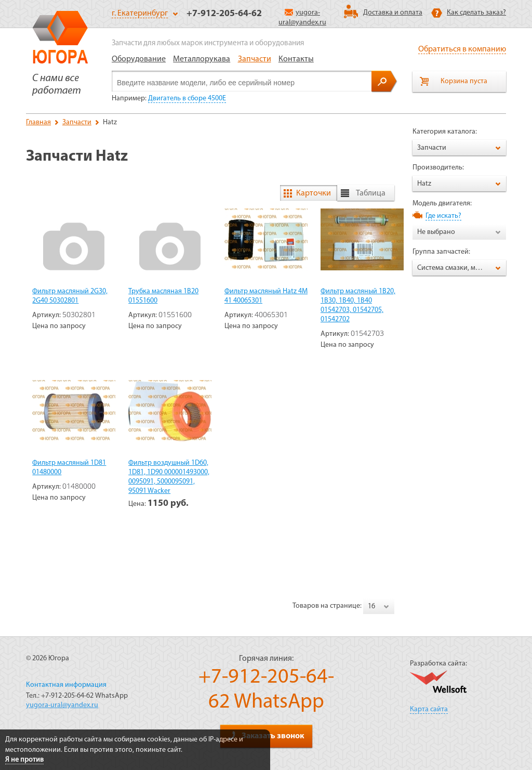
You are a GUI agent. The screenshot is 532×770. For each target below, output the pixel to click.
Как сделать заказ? (476, 13)
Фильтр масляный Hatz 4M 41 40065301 (266, 296)
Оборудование (139, 59)
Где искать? (443, 216)
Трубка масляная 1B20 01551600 (163, 296)
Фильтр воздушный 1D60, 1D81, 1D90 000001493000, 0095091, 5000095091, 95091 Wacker (169, 477)
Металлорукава (202, 59)
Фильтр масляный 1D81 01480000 (69, 468)
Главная (38, 122)
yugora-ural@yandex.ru (62, 705)
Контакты (296, 59)
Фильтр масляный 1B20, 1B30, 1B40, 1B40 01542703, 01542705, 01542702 (358, 305)
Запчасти (255, 59)
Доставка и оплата (393, 13)
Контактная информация (66, 685)
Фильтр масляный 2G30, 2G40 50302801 (70, 296)
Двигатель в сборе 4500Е (187, 99)
